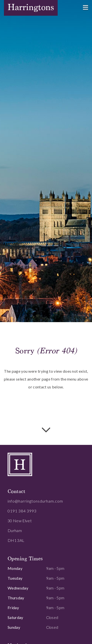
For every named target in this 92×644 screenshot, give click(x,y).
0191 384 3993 (22, 511)
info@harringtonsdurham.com (35, 501)
